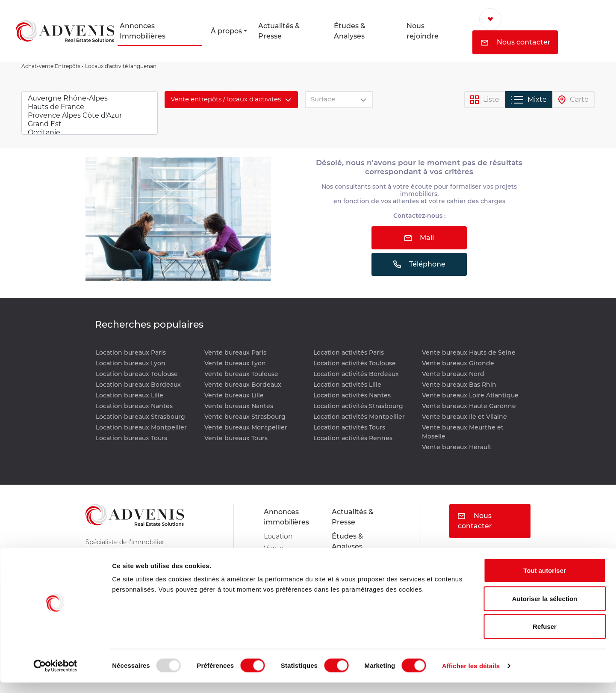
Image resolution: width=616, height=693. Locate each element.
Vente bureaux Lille (234, 395)
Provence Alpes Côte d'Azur (90, 115)
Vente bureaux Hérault (457, 447)
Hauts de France (90, 107)
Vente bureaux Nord (453, 374)
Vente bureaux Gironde (458, 363)
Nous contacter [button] (516, 42)
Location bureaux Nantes (134, 406)
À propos (226, 31)
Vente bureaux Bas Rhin (459, 385)
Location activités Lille (347, 385)
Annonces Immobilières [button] (143, 31)
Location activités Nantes (352, 395)
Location (278, 536)
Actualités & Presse (279, 31)
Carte (573, 100)
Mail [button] (419, 238)
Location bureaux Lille (130, 395)
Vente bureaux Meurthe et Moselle (463, 432)
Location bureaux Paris (131, 352)
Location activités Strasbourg (358, 406)
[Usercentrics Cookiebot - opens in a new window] (55, 676)
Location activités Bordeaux (356, 374)
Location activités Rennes (353, 438)
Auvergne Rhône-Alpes (90, 98)
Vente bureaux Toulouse (241, 374)
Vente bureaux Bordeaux (243, 385)
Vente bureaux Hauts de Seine (469, 352)
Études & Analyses (349, 31)
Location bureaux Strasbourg (140, 417)
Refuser (545, 637)
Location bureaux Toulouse (137, 374)
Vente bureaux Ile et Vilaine (464, 417)
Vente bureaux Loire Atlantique (470, 395)
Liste (485, 100)
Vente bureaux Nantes (239, 406)
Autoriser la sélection (545, 609)
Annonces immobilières (286, 517)
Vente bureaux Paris (235, 352)
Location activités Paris (349, 352)
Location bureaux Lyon (131, 363)
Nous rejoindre (423, 31)
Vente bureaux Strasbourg (245, 417)
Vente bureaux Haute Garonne (469, 406)
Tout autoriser (545, 581)
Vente (274, 548)
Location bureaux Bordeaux (138, 385)
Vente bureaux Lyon (235, 363)
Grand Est (90, 124)
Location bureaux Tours (131, 438)
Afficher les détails (471, 676)
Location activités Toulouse (355, 363)
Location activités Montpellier (359, 417)
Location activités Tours (349, 427)
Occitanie (90, 133)
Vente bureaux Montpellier (246, 427)
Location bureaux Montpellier (141, 427)
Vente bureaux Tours (236, 438)
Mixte (529, 100)
